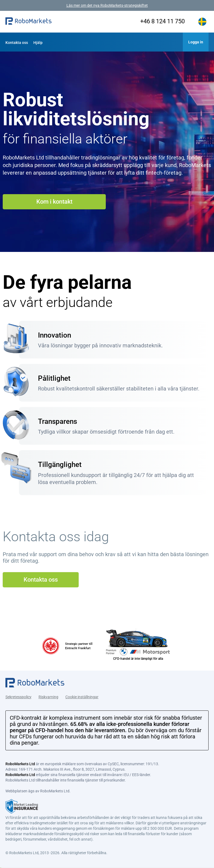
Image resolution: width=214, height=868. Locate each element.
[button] (28, 22)
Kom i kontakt (54, 202)
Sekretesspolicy (18, 696)
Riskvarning (48, 696)
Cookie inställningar (82, 696)
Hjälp (38, 43)
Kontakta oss (17, 43)
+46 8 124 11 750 (159, 21)
